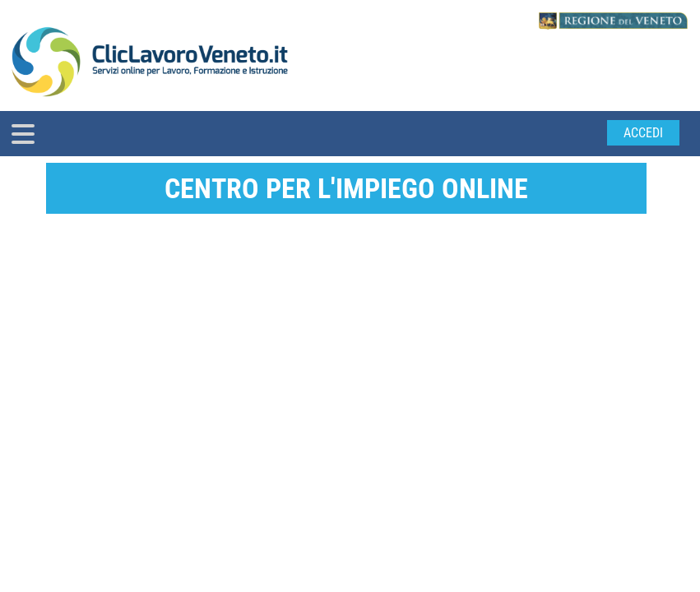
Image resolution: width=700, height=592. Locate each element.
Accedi (643, 133)
